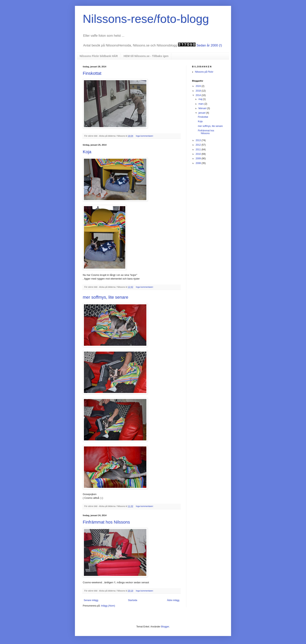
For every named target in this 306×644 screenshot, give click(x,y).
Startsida (133, 600)
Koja (87, 152)
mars (201, 104)
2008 (199, 163)
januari (202, 113)
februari (203, 108)
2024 (199, 86)
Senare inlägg (91, 600)
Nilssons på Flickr (204, 72)
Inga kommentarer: (145, 136)
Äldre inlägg (173, 600)
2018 (199, 91)
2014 (199, 95)
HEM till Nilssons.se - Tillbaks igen (146, 56)
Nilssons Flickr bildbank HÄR (99, 56)
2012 (199, 145)
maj (201, 99)
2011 (199, 150)
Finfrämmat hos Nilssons (106, 522)
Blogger (165, 627)
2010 (199, 154)
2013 (199, 140)
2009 (199, 159)
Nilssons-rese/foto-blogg (146, 19)
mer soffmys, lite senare (105, 297)
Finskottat (92, 73)
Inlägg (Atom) (108, 606)
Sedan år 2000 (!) (209, 45)
